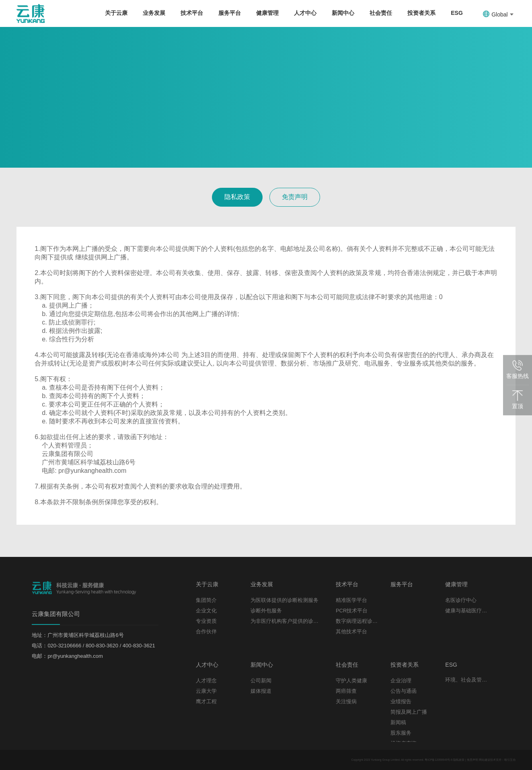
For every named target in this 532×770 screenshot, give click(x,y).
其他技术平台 (351, 631)
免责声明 (295, 197)
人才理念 (206, 681)
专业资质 (206, 621)
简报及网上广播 (409, 712)
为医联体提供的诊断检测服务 (284, 600)
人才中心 (305, 13)
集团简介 (206, 600)
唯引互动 (510, 760)
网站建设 (485, 760)
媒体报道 (261, 691)
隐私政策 (237, 197)
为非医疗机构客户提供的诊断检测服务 (287, 621)
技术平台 (192, 13)
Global (498, 14)
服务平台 (230, 13)
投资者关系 (421, 13)
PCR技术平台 (352, 611)
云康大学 (206, 691)
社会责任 (381, 13)
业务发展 (154, 13)
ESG (457, 13)
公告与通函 (404, 691)
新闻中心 (343, 13)
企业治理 (401, 681)
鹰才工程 (206, 701)
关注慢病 (346, 701)
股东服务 (401, 733)
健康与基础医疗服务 (466, 611)
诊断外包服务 (266, 611)
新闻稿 (398, 722)
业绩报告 (401, 701)
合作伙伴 (206, 631)
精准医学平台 (351, 600)
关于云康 (116, 13)
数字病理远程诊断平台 (357, 621)
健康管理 (267, 13)
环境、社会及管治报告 (466, 680)
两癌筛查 (346, 691)
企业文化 (206, 611)
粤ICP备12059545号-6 (439, 760)
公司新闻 (261, 681)
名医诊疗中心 (461, 600)
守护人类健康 (351, 681)
